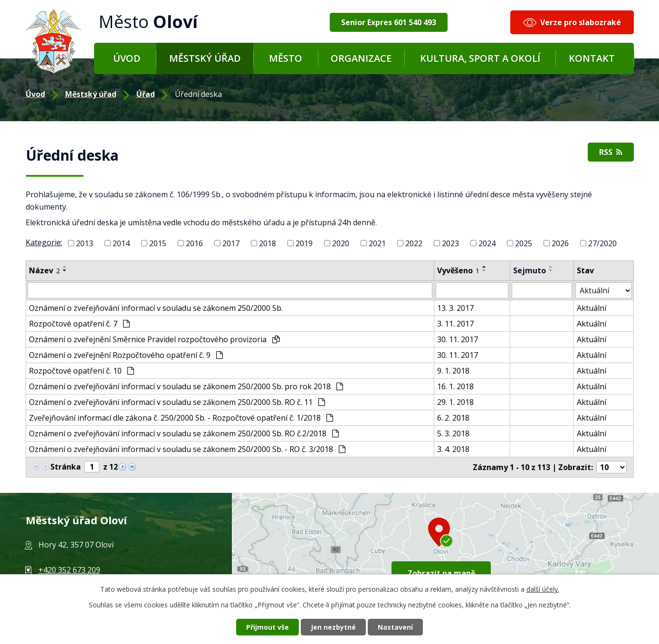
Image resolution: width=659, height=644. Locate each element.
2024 (487, 243)
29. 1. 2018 (455, 402)
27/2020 (602, 243)
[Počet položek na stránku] (611, 467)
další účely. (543, 589)
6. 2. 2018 (453, 418)
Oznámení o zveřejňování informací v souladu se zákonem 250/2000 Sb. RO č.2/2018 (184, 433)
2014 (121, 243)
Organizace (361, 58)
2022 (414, 243)
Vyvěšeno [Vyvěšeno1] (458, 270)
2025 (524, 243)
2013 (85, 243)
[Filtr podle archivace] (542, 290)
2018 (267, 243)
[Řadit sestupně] (65, 270)
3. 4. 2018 (453, 449)
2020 (341, 243)
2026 (560, 243)
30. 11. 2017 (458, 339)
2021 (377, 243)
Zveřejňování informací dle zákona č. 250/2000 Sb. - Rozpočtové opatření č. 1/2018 (181, 418)
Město (286, 58)
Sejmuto (530, 270)
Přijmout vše (267, 627)
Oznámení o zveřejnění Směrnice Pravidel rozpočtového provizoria (154, 339)
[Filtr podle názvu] (230, 290)
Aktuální (592, 308)
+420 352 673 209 (69, 570)
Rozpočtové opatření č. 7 (79, 324)
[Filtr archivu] (603, 290)
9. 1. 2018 (453, 371)
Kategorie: (44, 242)
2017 (231, 243)
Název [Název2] (44, 270)
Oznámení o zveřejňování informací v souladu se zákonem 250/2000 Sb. (156, 308)
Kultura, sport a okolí (480, 58)
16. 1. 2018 (455, 386)
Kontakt (592, 58)
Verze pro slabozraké (581, 22)
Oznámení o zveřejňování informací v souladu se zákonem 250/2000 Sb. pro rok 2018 (186, 386)
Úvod (127, 58)
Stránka (66, 467)
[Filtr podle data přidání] (472, 290)
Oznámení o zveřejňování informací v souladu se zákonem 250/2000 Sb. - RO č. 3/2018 (187, 449)
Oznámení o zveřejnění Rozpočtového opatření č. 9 (126, 355)
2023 (450, 243)
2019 (304, 243)
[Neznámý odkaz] (122, 466)
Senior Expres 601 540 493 (389, 22)
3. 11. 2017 (455, 324)
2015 (158, 243)
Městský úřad (205, 58)
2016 (194, 243)
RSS (611, 152)
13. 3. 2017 (455, 308)
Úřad (146, 94)
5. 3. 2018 (453, 433)
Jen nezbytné (333, 627)
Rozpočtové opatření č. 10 (81, 371)
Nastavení (395, 627)
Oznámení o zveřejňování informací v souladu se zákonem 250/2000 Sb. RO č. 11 (177, 402)
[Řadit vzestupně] (65, 267)
